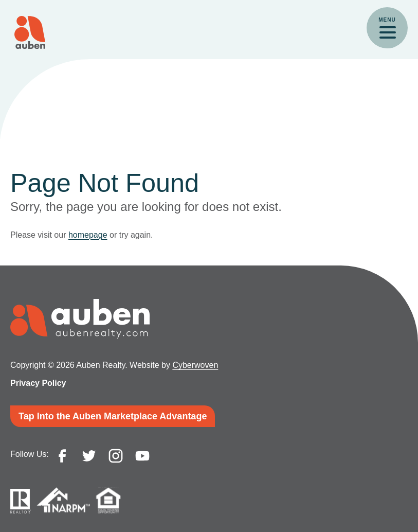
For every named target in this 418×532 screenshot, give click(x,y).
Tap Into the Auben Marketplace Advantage (113, 416)
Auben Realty (30, 32)
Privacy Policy (38, 383)
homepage (88, 235)
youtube (142, 456)
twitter (89, 456)
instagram (116, 456)
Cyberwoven (195, 365)
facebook (62, 456)
